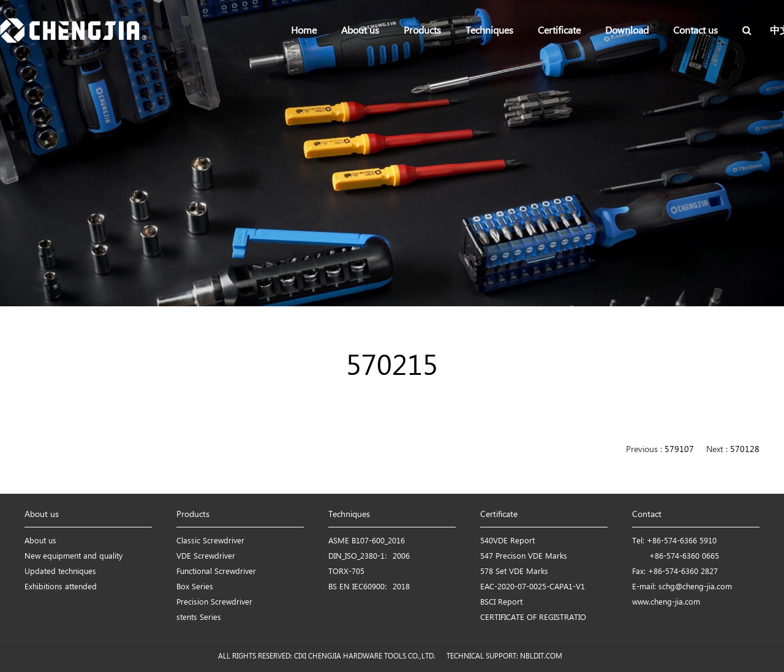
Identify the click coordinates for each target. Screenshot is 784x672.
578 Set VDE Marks (514, 572)
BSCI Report (501, 602)
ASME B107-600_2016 (367, 541)
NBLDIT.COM (543, 656)
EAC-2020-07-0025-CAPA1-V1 (533, 587)
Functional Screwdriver (216, 572)
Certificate (559, 31)
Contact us (695, 31)
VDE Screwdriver (206, 557)
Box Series (195, 587)
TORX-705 (346, 572)
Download (627, 31)
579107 (679, 450)
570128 (745, 450)
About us (360, 31)
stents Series (199, 618)
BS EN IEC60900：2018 (369, 587)
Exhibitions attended (61, 587)
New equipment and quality (73, 557)
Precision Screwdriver (214, 602)
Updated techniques (60, 572)
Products (422, 31)
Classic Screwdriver (210, 541)
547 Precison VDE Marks (524, 557)
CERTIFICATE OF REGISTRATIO (533, 618)
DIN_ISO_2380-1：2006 (369, 557)
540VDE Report (507, 541)
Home (304, 31)
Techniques (489, 31)
